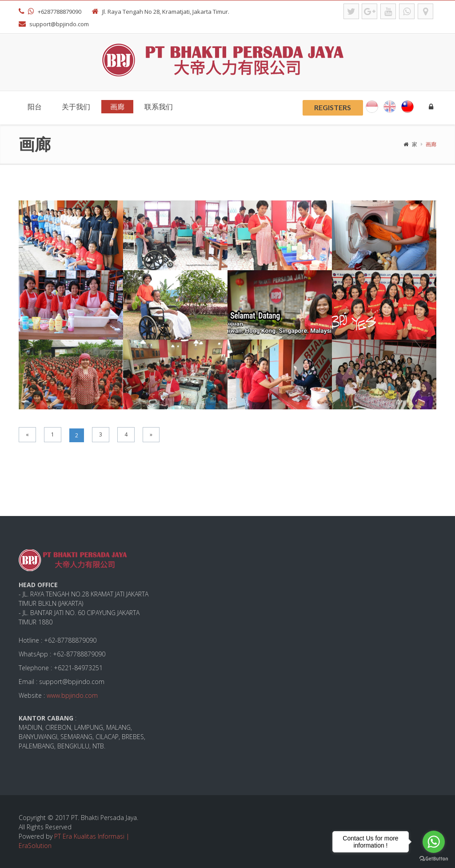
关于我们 (76, 106)
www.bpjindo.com (72, 695)
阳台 (35, 106)
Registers (333, 107)
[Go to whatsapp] (434, 842)
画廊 (117, 106)
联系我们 (159, 106)
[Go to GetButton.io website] (434, 859)
